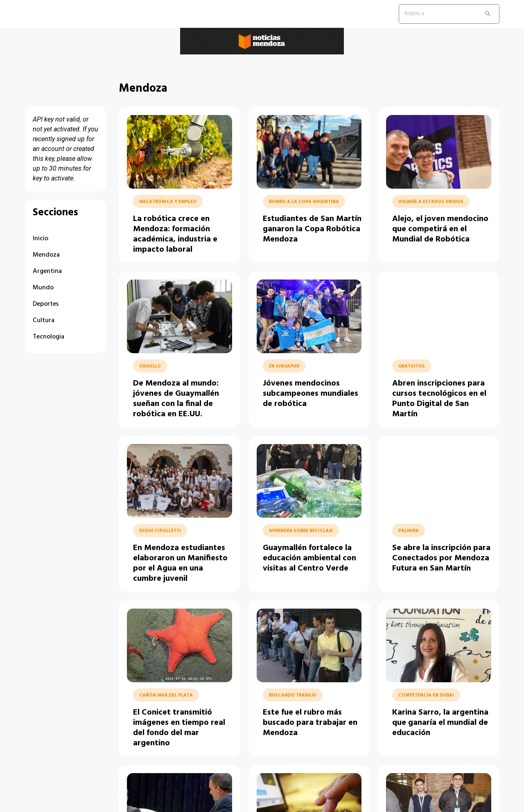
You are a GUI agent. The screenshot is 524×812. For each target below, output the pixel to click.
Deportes (46, 304)
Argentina (47, 271)
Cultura (44, 320)
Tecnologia (49, 337)
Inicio (41, 239)
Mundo (43, 288)
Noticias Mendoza (63, 61)
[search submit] (488, 14)
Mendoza (46, 255)
